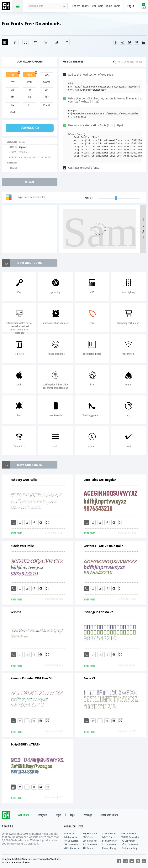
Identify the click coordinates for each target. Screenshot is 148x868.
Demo (109, 6)
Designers (42, 815)
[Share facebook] (116, 42)
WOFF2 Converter (130, 837)
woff (29, 82)
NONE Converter (72, 848)
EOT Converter (90, 837)
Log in (131, 6)
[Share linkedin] (144, 42)
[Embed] (41, 522)
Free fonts (7, 7)
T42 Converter (90, 845)
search (65, 6)
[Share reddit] (123, 42)
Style (59, 815)
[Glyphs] (36, 42)
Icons (85, 6)
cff (47, 97)
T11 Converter (109, 845)
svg (47, 75)
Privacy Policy (109, 848)
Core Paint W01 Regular (100, 480)
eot (12, 82)
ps (30, 97)
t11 (29, 105)
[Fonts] (66, 42)
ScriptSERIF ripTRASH (26, 744)
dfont (47, 105)
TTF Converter (109, 834)
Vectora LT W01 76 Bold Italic (103, 546)
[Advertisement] (31, 229)
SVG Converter (71, 837)
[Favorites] (15, 42)
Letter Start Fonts (109, 815)
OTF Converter (129, 834)
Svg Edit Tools (90, 834)
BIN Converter (90, 841)
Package (88, 815)
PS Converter (128, 841)
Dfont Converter (130, 845)
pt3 (12, 97)
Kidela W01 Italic (22, 546)
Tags (72, 815)
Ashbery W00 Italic (24, 480)
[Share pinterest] (137, 42)
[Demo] (26, 42)
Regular (22, 147)
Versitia (16, 612)
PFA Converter (71, 841)
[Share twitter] (130, 42)
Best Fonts (97, 6)
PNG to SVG (69, 834)
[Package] (46, 42)
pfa (30, 90)
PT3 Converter (109, 841)
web (30, 75)
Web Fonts (23, 815)
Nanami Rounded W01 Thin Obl (32, 678)
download (30, 128)
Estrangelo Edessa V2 (98, 612)
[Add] (5, 42)
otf (13, 90)
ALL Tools (88, 848)
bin (47, 90)
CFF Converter (71, 845)
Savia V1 (89, 678)
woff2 (47, 82)
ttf (12, 75)
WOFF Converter (110, 837)
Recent (76, 6)
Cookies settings (130, 848)
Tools (117, 6)
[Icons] (56, 42)
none (12, 112)
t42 (13, 105)
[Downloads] (27, 522)
